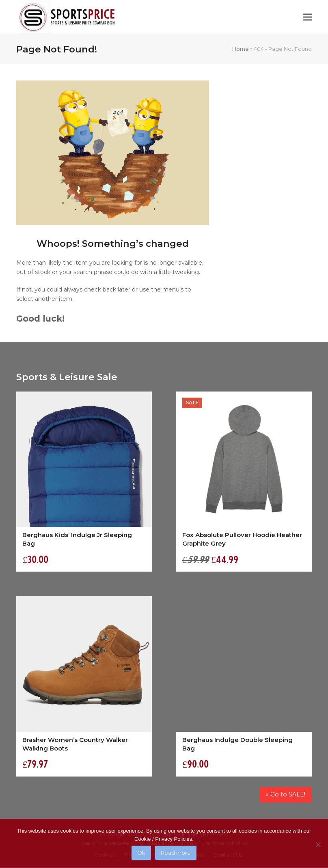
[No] (318, 844)
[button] (307, 17)
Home (241, 49)
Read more (176, 853)
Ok (141, 853)
